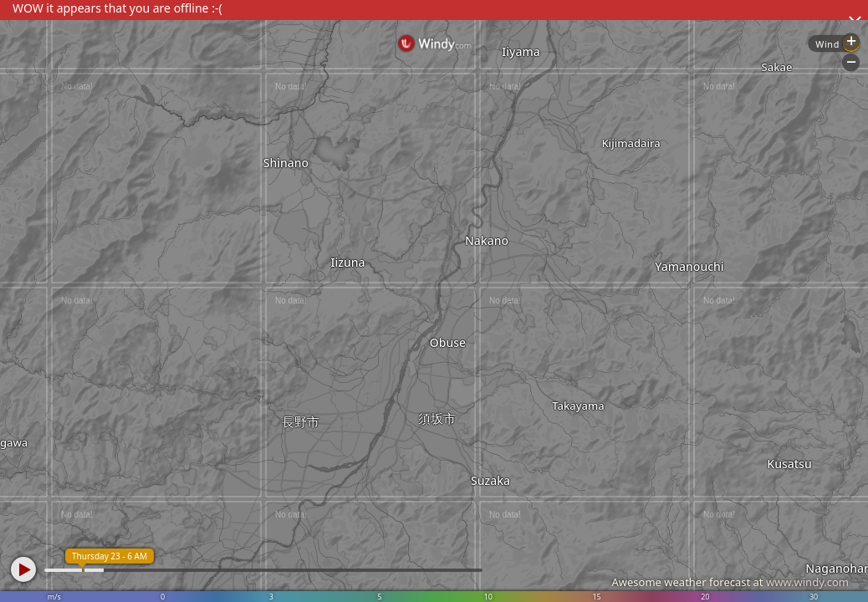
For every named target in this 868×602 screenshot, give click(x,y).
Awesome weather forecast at (730, 582)
